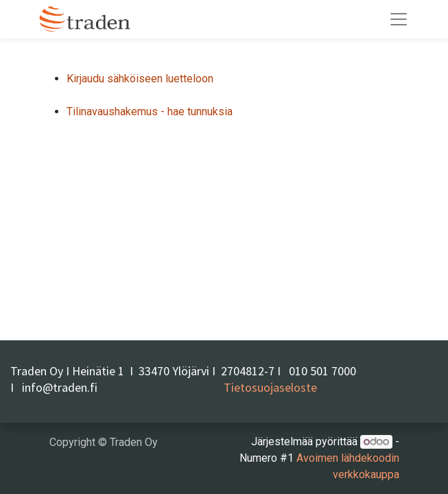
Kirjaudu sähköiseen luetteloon (140, 79)
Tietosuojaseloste (270, 387)
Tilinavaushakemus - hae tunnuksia (150, 111)
